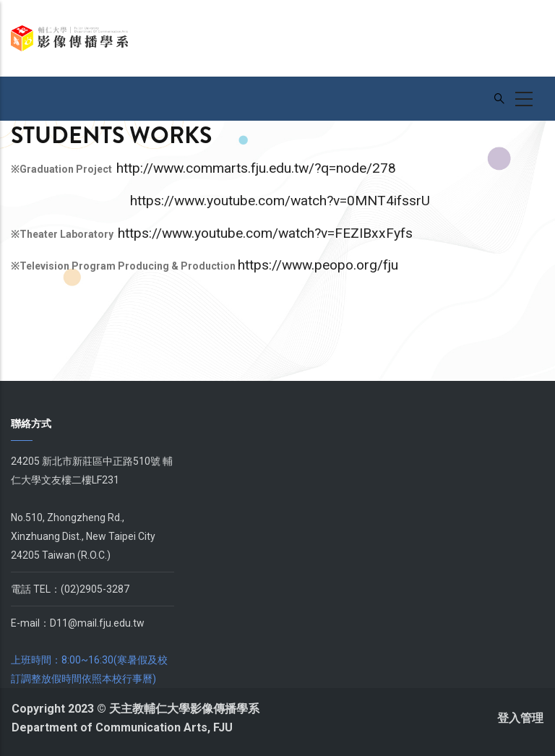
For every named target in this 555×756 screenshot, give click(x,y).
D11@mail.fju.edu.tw (97, 623)
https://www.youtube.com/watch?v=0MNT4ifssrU (280, 201)
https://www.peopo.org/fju (318, 265)
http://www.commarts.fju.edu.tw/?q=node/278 (256, 168)
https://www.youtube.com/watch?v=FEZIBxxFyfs (265, 233)
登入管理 (520, 718)
